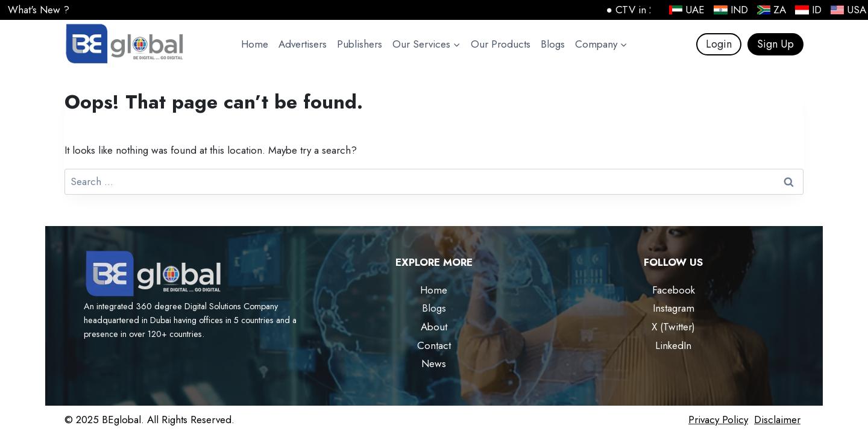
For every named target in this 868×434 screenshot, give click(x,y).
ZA (772, 10)
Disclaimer (777, 420)
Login (719, 44)
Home (255, 44)
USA (849, 10)
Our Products (501, 44)
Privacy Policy (718, 420)
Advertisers (303, 44)
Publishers (360, 44)
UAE (687, 10)
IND (731, 10)
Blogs (553, 44)
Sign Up (775, 44)
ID (808, 10)
